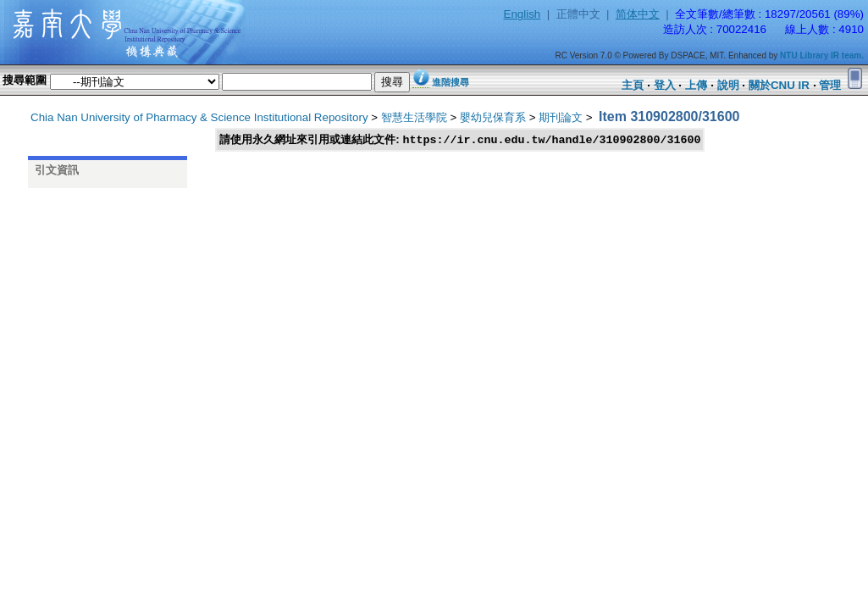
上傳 (696, 85)
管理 (830, 85)
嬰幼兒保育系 (493, 117)
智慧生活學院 (414, 117)
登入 (665, 85)
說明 (728, 85)
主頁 (633, 85)
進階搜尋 (451, 82)
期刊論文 (561, 117)
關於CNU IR (779, 85)
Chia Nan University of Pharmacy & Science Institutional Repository (199, 117)
